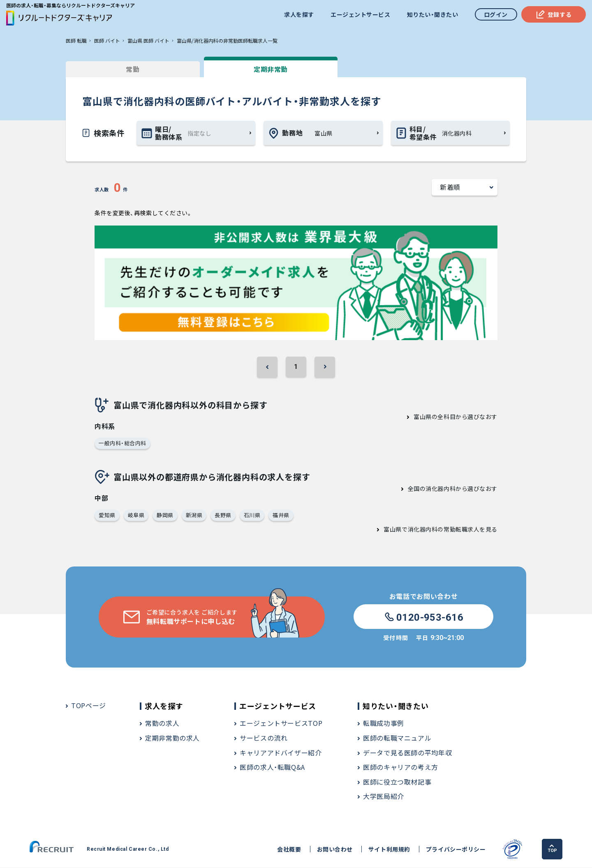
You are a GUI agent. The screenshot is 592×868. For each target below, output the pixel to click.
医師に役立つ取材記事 (397, 782)
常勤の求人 (162, 723)
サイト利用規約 (389, 850)
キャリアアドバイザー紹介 (281, 753)
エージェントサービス (361, 14)
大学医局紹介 (384, 797)
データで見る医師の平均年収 (407, 753)
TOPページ (89, 706)
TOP (553, 849)
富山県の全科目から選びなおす (456, 417)
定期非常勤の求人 (172, 738)
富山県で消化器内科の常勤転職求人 (431, 530)
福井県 (281, 515)
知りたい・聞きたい (432, 14)
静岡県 (165, 515)
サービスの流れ (264, 738)
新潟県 (194, 515)
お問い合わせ (334, 850)
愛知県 (107, 515)
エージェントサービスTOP (281, 723)
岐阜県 (136, 515)
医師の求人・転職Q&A (272, 767)
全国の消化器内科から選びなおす (453, 489)
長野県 (223, 515)
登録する (554, 14)
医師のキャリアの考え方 (401, 767)
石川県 (252, 515)
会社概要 (289, 850)
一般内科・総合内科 (123, 443)
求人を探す (299, 14)
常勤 (127, 69)
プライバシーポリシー (456, 850)
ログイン (496, 14)
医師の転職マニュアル (397, 738)
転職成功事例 (384, 723)
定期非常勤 (255, 69)
